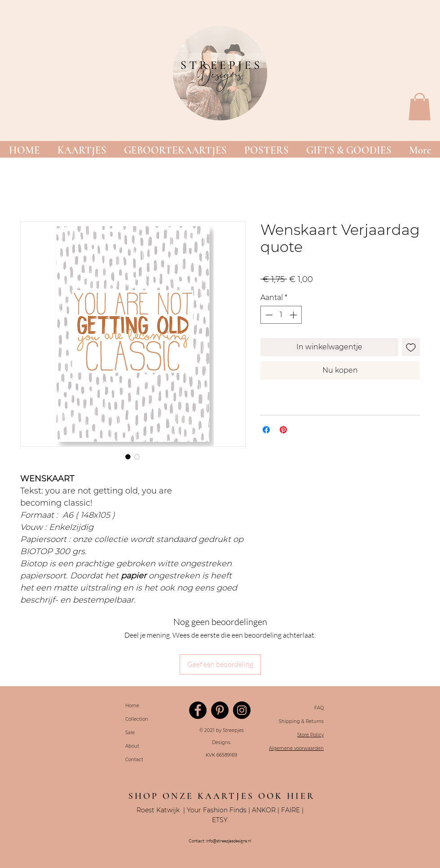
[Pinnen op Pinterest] (283, 430)
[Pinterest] (220, 710)
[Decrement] (268, 315)
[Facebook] (198, 710)
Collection (137, 719)
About (132, 746)
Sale (130, 733)
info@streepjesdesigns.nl (229, 841)
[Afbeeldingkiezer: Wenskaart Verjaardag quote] (128, 457)
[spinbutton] (281, 315)
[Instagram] (242, 710)
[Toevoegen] (411, 347)
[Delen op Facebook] (266, 430)
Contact (134, 760)
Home (132, 706)
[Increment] (294, 315)
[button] (82, 151)
